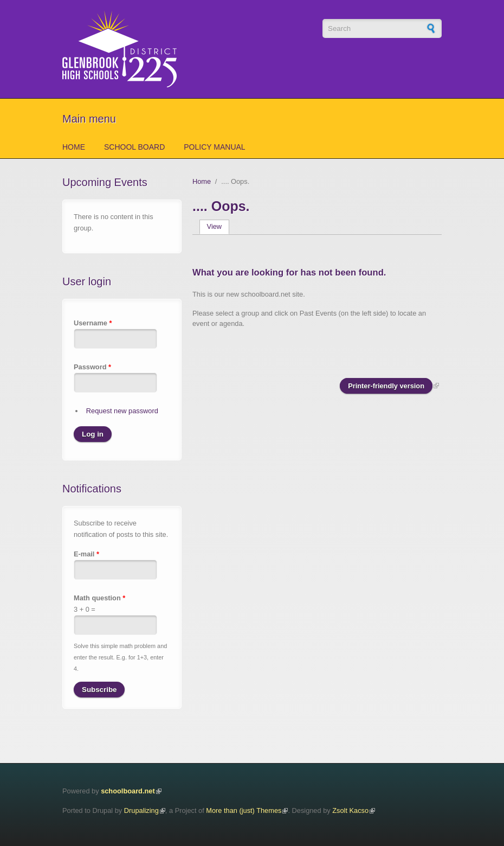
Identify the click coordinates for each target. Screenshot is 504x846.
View (218, 226)
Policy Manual (214, 147)
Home (74, 147)
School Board (134, 147)
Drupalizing (141, 810)
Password (92, 367)
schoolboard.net (128, 791)
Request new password (122, 411)
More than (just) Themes (244, 810)
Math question (99, 598)
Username (93, 323)
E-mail (86, 554)
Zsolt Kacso (350, 810)
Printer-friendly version (386, 386)
